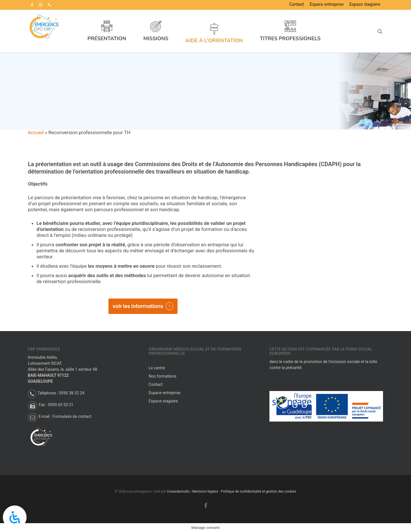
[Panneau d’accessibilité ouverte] (15, 517)
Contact (297, 4)
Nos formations (163, 376)
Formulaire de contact (72, 416)
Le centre (157, 368)
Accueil (36, 132)
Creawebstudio (178, 491)
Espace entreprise (327, 4)
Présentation (108, 38)
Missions (157, 38)
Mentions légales (205, 491)
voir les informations (138, 306)
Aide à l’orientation (216, 40)
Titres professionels (292, 38)
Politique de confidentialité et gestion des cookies (259, 491)
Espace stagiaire (365, 4)
